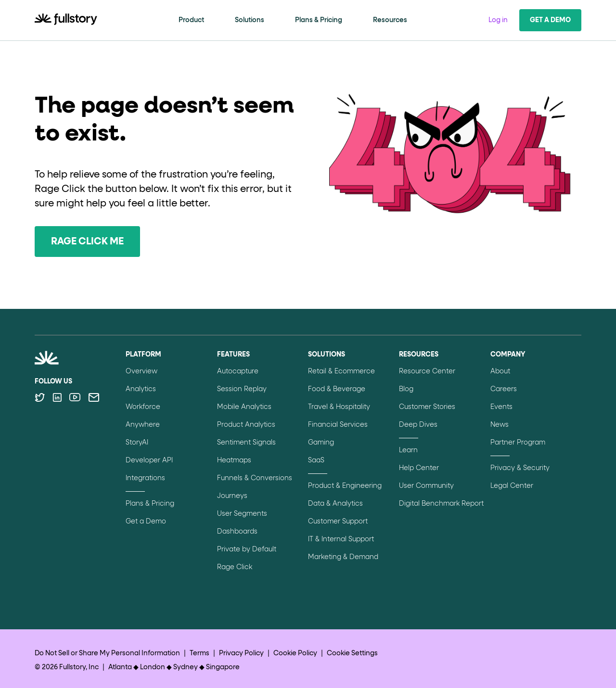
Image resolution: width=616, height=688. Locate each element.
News (500, 425)
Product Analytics (246, 425)
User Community (426, 486)
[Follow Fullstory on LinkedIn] (57, 397)
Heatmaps (234, 460)
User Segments (242, 514)
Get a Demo (550, 20)
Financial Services (338, 425)
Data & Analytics (335, 504)
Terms (199, 653)
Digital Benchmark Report (441, 504)
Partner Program (518, 443)
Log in (498, 20)
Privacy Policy (241, 653)
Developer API (149, 460)
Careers (504, 389)
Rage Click (235, 567)
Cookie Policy (295, 653)
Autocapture (238, 371)
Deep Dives (418, 425)
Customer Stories (427, 407)
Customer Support (338, 522)
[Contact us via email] (94, 397)
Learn (408, 450)
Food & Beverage (337, 389)
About (500, 371)
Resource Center (427, 371)
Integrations (145, 478)
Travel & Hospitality (339, 407)
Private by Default (247, 549)
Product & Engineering (345, 486)
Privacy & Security (520, 468)
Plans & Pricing (319, 20)
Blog (406, 389)
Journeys (232, 496)
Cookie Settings (352, 653)
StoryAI (137, 443)
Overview (141, 371)
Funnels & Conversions (255, 478)
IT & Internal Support (341, 539)
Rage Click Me (87, 242)
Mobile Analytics (244, 407)
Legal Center (512, 486)
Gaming (321, 443)
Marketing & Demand (343, 557)
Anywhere (143, 425)
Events (501, 407)
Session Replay (242, 389)
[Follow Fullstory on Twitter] (40, 397)
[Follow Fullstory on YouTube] (75, 397)
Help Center (419, 468)
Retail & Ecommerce (341, 371)
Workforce (143, 407)
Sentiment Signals (246, 443)
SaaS (316, 460)
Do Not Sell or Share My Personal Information (107, 653)
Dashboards (237, 532)
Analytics (141, 389)
